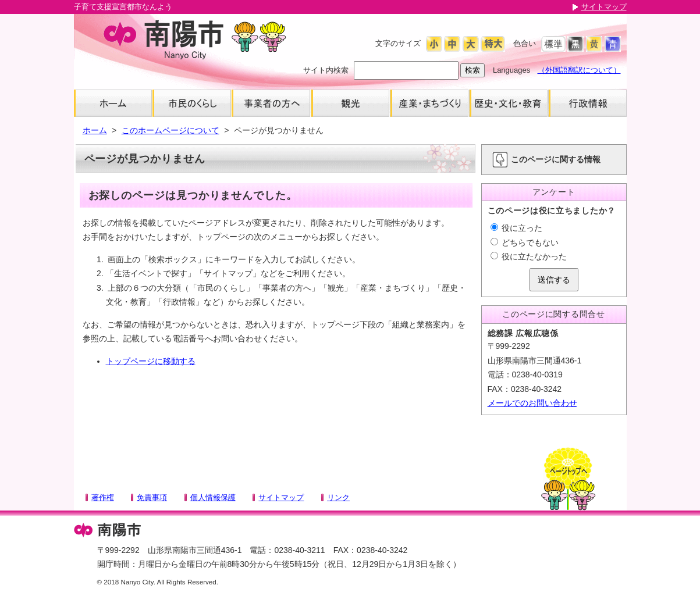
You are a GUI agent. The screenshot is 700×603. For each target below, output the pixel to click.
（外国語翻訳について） (579, 70)
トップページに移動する (151, 361)
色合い (525, 43)
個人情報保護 (213, 497)
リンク (338, 497)
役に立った (517, 228)
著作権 (103, 497)
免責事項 (152, 497)
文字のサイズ (398, 43)
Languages (511, 70)
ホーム (95, 130)
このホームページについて (170, 130)
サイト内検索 (326, 70)
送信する (554, 280)
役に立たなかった (529, 256)
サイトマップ (604, 7)
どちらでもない (525, 242)
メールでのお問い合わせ (532, 403)
